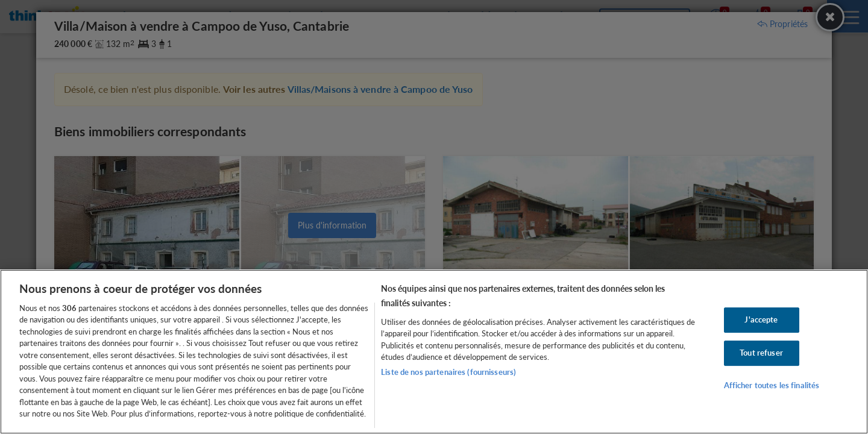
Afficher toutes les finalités (772, 385)
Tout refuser (761, 353)
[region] (434, 352)
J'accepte (761, 320)
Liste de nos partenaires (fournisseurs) (448, 372)
